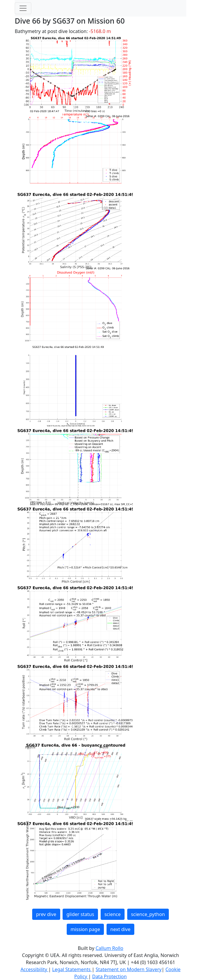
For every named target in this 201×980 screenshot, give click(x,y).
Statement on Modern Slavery (129, 969)
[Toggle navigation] (23, 8)
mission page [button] (85, 929)
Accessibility (34, 969)
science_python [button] (148, 914)
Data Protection (109, 976)
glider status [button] (80, 914)
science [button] (113, 914)
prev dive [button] (46, 914)
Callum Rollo (110, 948)
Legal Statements (72, 969)
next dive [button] (120, 929)
